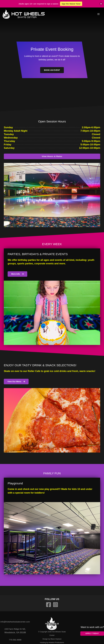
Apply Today (92, 633)
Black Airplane (56, 639)
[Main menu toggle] (98, 14)
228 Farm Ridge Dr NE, (15, 631)
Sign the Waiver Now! (71, 4)
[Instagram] (55, 605)
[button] (101, 4)
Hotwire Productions (56, 642)
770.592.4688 (15, 641)
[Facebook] (49, 605)
